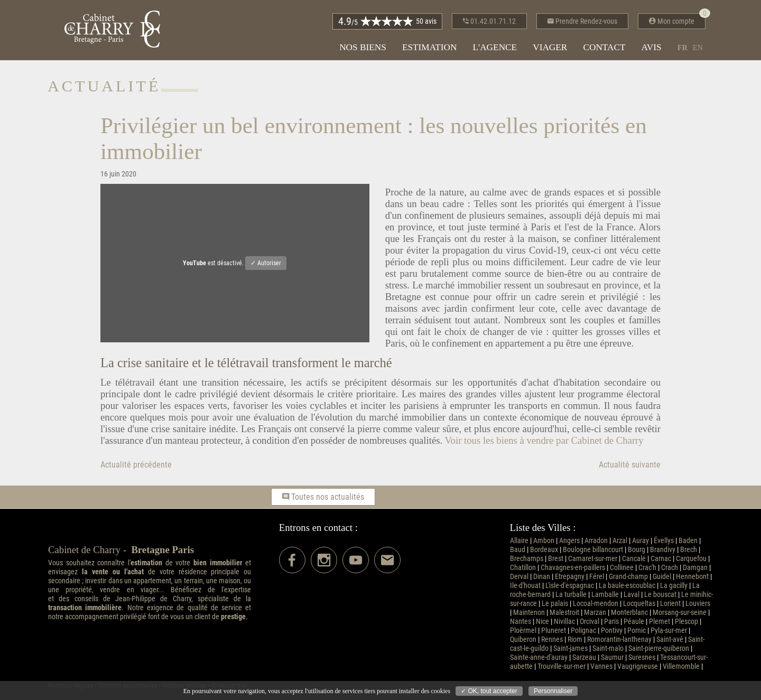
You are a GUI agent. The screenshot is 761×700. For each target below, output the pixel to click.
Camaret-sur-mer (593, 559)
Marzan (595, 613)
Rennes (552, 640)
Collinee (622, 568)
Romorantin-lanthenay (619, 640)
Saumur (612, 657)
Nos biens (363, 47)
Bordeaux (544, 550)
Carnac (661, 559)
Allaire (519, 541)
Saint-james (570, 648)
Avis (652, 47)
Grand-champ (628, 577)
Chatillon (523, 568)
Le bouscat (660, 595)
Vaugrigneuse (638, 666)
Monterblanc (629, 613)
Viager (550, 47)
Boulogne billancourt (593, 550)
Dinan (542, 577)
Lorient (670, 604)
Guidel (662, 577)
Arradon (596, 541)
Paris (611, 622)
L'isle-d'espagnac (570, 586)
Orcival (590, 622)
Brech (689, 550)
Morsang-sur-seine (680, 613)
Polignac (583, 631)
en (698, 48)
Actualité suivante (630, 465)
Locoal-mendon (596, 604)
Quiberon (523, 640)
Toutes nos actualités (323, 497)
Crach (670, 568)
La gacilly (674, 586)
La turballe (571, 595)
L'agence (495, 47)
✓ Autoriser (266, 263)
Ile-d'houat (525, 586)
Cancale (634, 559)
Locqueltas (639, 604)
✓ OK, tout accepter (489, 691)
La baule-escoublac (627, 586)
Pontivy (612, 631)
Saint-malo (608, 648)
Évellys (664, 541)
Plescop (686, 622)
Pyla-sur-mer (669, 631)
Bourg (637, 550)
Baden (688, 541)
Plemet (660, 622)
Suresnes (642, 657)
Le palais (555, 604)
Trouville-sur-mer (562, 666)
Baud (518, 550)
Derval (519, 577)
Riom (575, 640)
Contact (604, 47)
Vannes (601, 666)
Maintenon (529, 613)
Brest (556, 559)
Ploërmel (523, 631)
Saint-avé (670, 640)
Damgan (695, 568)
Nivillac (564, 622)
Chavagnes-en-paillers (573, 568)
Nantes (521, 622)
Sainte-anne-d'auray (539, 657)
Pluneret (554, 631)
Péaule (634, 622)
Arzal (620, 541)
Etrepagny (570, 577)
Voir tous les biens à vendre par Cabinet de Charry (544, 440)
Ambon (544, 541)
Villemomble (681, 666)
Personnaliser (553, 691)
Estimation (430, 47)
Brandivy (663, 550)
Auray (641, 541)
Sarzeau (584, 657)
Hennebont (692, 577)
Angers (569, 541)
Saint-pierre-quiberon (659, 648)
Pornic (637, 631)
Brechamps (527, 559)
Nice (542, 622)
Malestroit (564, 613)
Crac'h (647, 568)
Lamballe (605, 595)
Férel (597, 577)
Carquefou (691, 559)
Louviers (698, 604)
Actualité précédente (136, 465)
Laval (632, 595)
